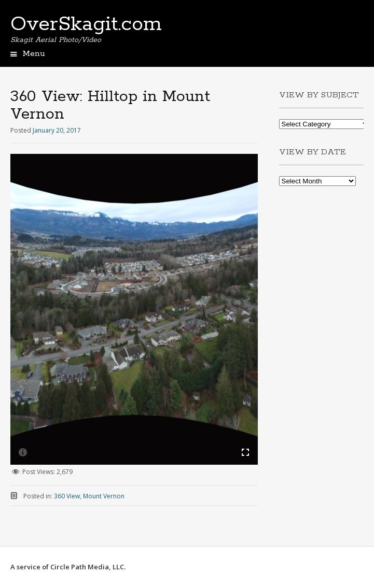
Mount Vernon (104, 496)
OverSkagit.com (86, 24)
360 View (67, 496)
